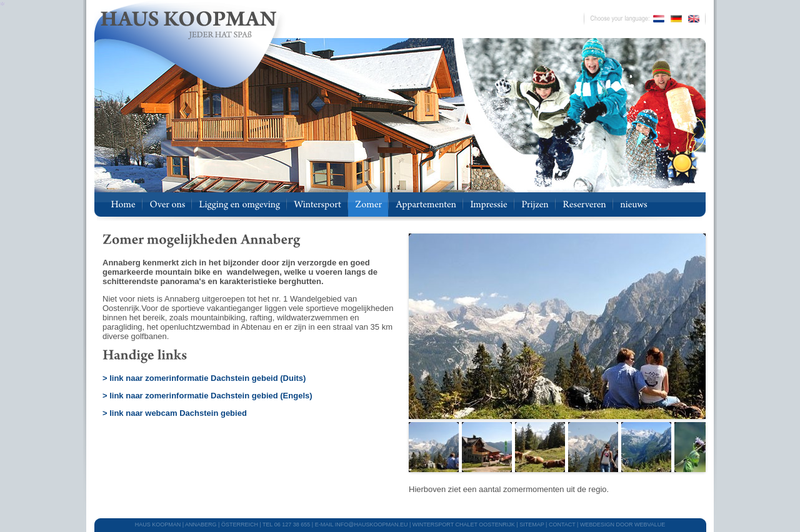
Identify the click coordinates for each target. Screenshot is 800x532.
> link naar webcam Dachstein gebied (175, 413)
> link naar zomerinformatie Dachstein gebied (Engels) (207, 396)
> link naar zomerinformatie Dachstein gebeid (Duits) (204, 378)
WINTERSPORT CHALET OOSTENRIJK (464, 525)
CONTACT (562, 525)
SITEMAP (532, 525)
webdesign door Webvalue (622, 525)
